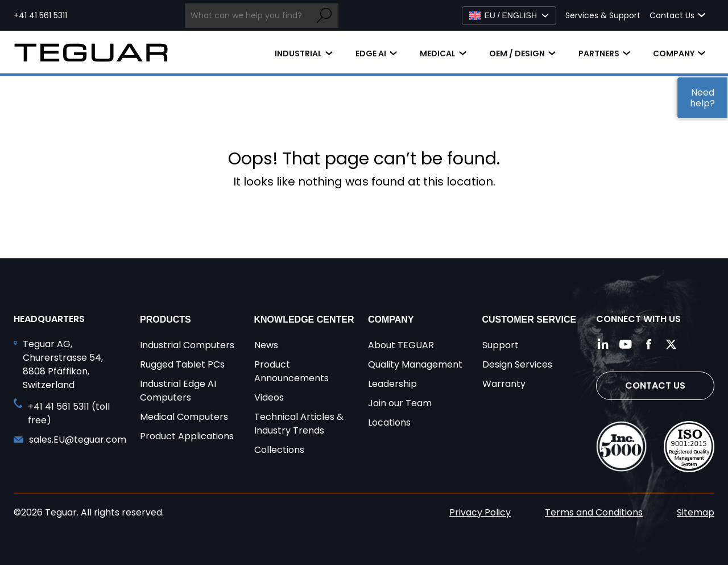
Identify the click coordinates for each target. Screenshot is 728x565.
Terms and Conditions (594, 512)
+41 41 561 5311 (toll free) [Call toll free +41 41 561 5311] (69, 413)
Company (674, 53)
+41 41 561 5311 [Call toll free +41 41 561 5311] (40, 15)
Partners (599, 53)
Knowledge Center (304, 319)
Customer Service (530, 319)
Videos (269, 397)
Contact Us (655, 385)
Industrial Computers (187, 345)
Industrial (298, 53)
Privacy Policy (480, 512)
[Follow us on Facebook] (648, 344)
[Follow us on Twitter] (671, 344)
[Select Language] (509, 16)
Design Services (517, 364)
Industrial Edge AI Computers (178, 391)
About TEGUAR (401, 345)
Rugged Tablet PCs (182, 364)
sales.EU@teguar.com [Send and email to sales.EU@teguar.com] (78, 440)
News (266, 345)
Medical (438, 53)
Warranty (504, 384)
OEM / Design (517, 53)
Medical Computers (184, 417)
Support (500, 345)
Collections (279, 450)
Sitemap (696, 512)
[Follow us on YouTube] (626, 344)
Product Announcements (291, 371)
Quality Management (415, 364)
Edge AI (371, 53)
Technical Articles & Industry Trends (299, 424)
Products (166, 319)
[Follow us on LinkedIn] (603, 344)
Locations (389, 422)
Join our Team (400, 403)
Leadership (392, 384)
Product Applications (187, 436)
